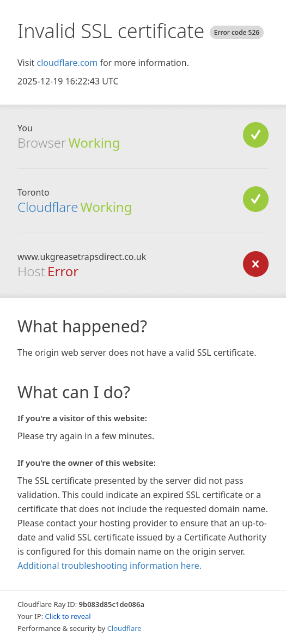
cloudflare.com (67, 63)
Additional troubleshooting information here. (109, 566)
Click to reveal (68, 616)
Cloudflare (48, 207)
